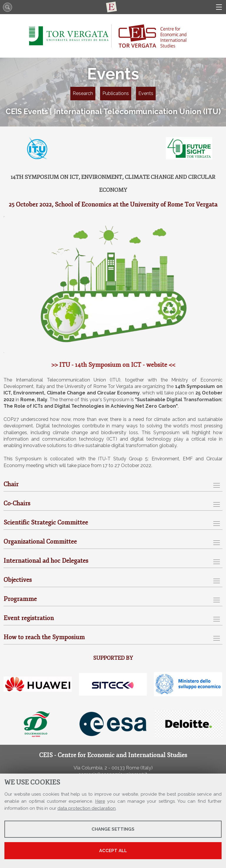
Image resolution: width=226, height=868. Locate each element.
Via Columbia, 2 (90, 768)
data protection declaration (87, 808)
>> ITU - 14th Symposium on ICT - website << (113, 365)
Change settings (113, 829)
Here (100, 801)
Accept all (113, 851)
